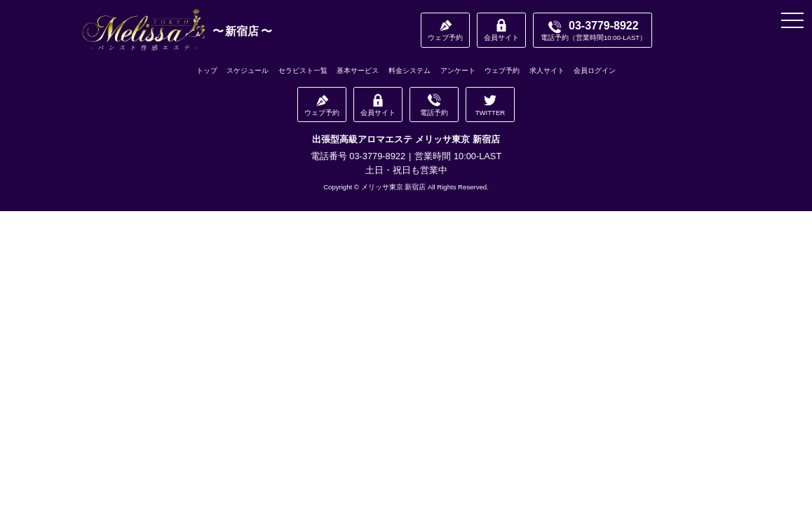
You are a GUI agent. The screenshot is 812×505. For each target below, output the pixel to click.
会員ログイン (595, 70)
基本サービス (358, 70)
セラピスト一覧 (303, 70)
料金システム (410, 70)
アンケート (458, 70)
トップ (207, 70)
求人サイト (547, 70)
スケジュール (248, 70)
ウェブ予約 (502, 70)
